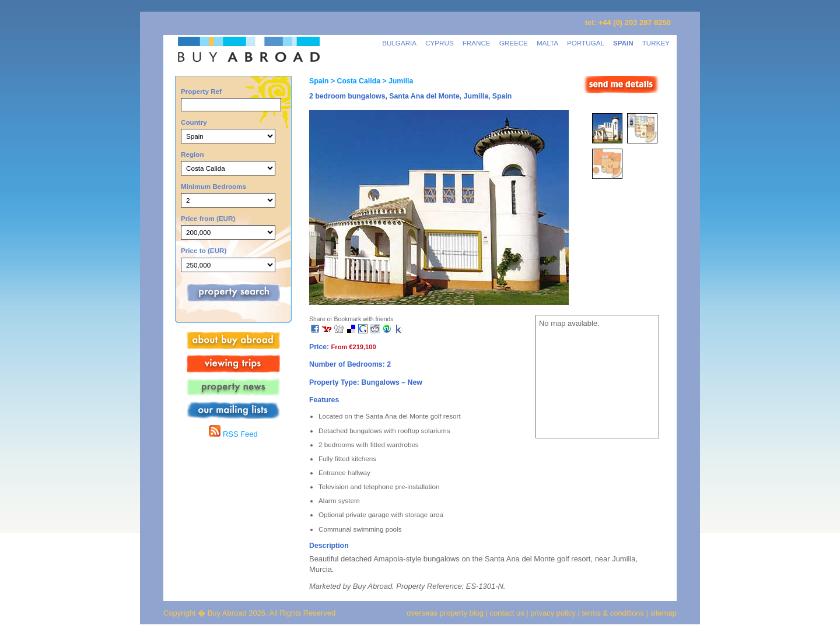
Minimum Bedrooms (213, 186)
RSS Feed (233, 434)
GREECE (514, 43)
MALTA (547, 43)
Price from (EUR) (208, 218)
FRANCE (477, 43)
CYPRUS (440, 43)
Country (194, 122)
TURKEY (656, 43)
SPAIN (623, 43)
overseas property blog (445, 613)
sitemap (662, 613)
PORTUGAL (586, 43)
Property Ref (201, 91)
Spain (319, 81)
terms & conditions (614, 613)
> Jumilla (397, 81)
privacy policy (553, 613)
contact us (507, 613)
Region (192, 154)
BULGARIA (399, 43)
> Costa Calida (354, 81)
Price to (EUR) (204, 250)
